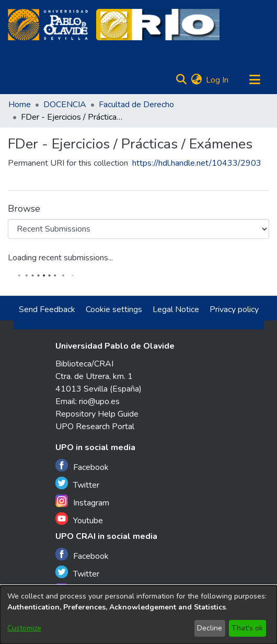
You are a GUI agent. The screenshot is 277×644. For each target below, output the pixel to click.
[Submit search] (181, 80)
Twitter (77, 484)
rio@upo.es (99, 401)
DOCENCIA (65, 105)
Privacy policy (234, 309)
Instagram (82, 502)
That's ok (247, 628)
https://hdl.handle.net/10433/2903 (197, 163)
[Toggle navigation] (255, 80)
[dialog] (138, 615)
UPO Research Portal (95, 427)
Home (20, 105)
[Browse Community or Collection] (138, 229)
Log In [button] (218, 80)
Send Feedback (47, 309)
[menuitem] (196, 80)
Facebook (82, 466)
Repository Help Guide (97, 414)
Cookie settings (114, 309)
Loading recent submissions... (60, 258)
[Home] (48, 25)
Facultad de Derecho (136, 105)
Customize (24, 628)
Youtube (79, 519)
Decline (210, 628)
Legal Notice (176, 309)
